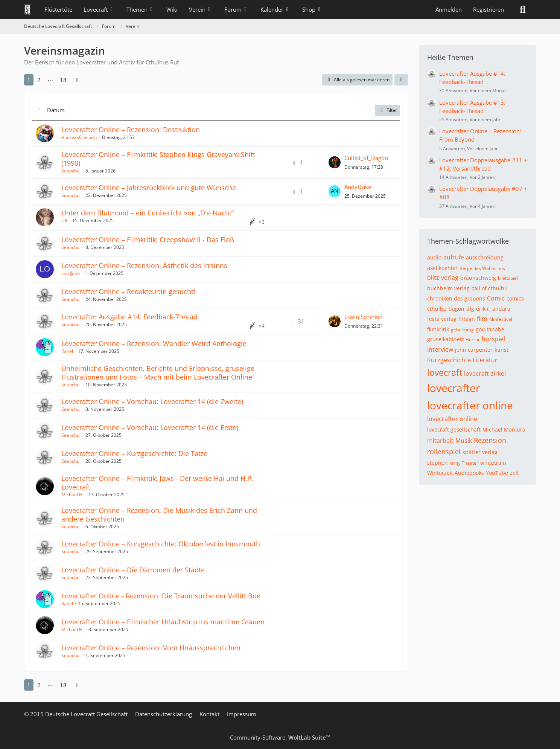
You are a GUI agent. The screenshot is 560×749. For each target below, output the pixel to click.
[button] (401, 80)
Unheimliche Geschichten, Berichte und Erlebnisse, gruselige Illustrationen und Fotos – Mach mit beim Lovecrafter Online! (158, 373)
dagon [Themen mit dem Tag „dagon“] (457, 309)
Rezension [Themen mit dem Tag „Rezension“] (490, 440)
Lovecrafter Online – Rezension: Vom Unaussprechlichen (151, 648)
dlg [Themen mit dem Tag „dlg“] (470, 309)
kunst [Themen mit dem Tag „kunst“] (501, 350)
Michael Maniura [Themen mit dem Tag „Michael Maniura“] (504, 429)
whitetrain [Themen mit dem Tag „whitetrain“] (493, 463)
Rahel (67, 351)
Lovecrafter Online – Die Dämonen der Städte (133, 570)
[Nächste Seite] (77, 80)
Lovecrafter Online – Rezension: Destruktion (131, 130)
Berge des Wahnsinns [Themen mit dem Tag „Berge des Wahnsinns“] (482, 268)
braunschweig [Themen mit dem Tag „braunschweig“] (478, 278)
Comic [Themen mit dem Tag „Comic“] (496, 298)
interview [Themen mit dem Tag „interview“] (440, 349)
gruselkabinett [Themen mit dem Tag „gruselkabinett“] (445, 339)
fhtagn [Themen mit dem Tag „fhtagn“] (467, 319)
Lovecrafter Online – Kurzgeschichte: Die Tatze (134, 453)
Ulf (64, 220)
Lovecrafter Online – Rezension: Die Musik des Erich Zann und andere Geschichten (159, 515)
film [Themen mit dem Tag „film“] (482, 319)
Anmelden (449, 9)
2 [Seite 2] (39, 80)
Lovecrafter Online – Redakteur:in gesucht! (128, 291)
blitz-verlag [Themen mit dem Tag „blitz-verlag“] (443, 278)
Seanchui (71, 171)
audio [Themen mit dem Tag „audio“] (434, 257)
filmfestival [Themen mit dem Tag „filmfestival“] (501, 319)
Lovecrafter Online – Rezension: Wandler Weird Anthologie (154, 343)
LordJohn (71, 273)
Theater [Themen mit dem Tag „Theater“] (470, 463)
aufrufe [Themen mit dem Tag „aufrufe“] (454, 257)
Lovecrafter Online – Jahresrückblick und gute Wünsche (149, 188)
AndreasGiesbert (79, 137)
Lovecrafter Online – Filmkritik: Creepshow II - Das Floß (148, 239)
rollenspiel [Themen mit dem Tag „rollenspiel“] (444, 452)
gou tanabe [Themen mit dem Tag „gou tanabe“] (490, 329)
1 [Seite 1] (29, 80)
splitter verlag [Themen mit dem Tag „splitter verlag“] (480, 452)
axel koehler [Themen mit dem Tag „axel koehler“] (442, 268)
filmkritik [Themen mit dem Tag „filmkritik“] (438, 329)
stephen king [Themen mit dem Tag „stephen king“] (444, 463)
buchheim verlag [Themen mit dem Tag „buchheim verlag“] (448, 288)
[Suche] (523, 9)
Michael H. (72, 495)
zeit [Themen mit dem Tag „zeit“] (514, 473)
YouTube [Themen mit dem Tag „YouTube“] (497, 473)
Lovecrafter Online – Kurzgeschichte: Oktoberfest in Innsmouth (161, 544)
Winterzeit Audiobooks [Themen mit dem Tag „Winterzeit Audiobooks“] (456, 473)
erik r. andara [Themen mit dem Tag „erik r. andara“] (493, 309)
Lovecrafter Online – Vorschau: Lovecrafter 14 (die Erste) (150, 427)
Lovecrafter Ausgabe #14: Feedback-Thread (129, 317)
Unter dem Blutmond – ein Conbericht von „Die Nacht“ (148, 213)
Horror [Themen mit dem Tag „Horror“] (473, 339)
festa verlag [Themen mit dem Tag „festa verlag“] (442, 319)
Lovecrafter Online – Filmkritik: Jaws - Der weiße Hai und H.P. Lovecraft (157, 483)
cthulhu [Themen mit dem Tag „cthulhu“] (437, 309)
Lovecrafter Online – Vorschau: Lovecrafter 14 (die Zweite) (152, 401)
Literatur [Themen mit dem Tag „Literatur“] (485, 360)
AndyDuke (358, 187)
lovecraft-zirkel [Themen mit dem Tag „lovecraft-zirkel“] (485, 374)
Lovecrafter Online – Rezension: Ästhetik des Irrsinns (144, 265)
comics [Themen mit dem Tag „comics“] (515, 298)
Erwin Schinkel (363, 317)
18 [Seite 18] (63, 80)
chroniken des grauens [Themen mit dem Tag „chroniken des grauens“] (456, 298)
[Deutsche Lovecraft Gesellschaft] (28, 9)
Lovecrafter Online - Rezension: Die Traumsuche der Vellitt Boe (161, 596)
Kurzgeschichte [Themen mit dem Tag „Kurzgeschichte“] (449, 360)
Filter (387, 110)
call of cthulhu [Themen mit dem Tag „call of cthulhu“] (490, 288)
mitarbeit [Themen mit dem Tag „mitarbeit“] (440, 441)
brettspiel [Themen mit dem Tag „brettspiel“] (508, 278)
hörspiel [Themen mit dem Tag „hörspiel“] (493, 339)
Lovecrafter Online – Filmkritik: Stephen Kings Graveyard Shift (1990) (158, 159)
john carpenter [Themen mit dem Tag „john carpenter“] (474, 350)
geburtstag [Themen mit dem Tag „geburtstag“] (462, 330)
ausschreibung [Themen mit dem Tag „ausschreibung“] (485, 257)
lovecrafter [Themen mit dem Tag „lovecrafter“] (453, 388)
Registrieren (488, 9)
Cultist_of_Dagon (366, 158)
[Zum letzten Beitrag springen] (335, 162)
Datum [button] (56, 110)
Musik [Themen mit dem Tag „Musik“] (464, 441)
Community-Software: (280, 737)
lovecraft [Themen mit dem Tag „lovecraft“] (445, 372)
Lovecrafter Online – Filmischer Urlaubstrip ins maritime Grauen (163, 622)
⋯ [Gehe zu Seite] (50, 80)
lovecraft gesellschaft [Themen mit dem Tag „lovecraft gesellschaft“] (454, 429)
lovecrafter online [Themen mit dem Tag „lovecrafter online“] (470, 405)
